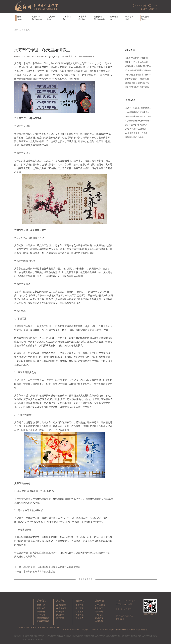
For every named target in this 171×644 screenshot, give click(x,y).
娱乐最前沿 (61, 608)
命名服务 (80, 618)
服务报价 (41, 612)
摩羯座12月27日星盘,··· (135, 137)
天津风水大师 (51, 636)
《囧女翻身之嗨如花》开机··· (138, 75)
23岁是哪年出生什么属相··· (137, 133)
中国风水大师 (28, 636)
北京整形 (99, 608)
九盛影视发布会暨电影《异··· (138, 83)
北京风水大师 (43, 621)
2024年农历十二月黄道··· (136, 129)
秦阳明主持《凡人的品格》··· (138, 62)
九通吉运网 (61, 636)
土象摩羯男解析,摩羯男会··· (137, 112)
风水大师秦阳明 (37, 639)
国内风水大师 (136, 636)
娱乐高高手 (61, 605)
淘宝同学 (60, 615)
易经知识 (117, 18)
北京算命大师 (43, 618)
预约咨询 (148, 18)
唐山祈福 (99, 618)
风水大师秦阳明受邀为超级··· (138, 87)
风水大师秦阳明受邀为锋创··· (138, 70)
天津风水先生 (147, 636)
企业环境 (80, 608)
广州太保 (99, 615)
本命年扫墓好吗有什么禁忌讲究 (39, 572)
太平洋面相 (100, 605)
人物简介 (39, 18)
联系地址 (41, 615)
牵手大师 (60, 618)
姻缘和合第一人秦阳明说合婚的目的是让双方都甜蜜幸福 (52, 567)
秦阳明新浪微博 (124, 636)
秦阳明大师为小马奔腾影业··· (138, 79)
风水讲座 (86, 18)
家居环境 (80, 605)
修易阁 (69, 636)
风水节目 (70, 18)
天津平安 (99, 612)
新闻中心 (26, 30)
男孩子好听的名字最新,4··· (137, 125)
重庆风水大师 (112, 636)
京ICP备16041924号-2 (72, 630)
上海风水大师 (100, 636)
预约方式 (41, 608)
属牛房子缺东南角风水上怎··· (138, 116)
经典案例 (55, 18)
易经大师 (41, 605)
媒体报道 (101, 18)
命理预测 (80, 612)
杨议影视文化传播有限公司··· (138, 66)
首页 (24, 18)
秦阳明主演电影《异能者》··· (138, 58)
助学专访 (60, 612)
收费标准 (133, 18)
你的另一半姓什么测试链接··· (138, 108)
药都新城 (99, 621)
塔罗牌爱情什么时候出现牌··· (138, 121)
